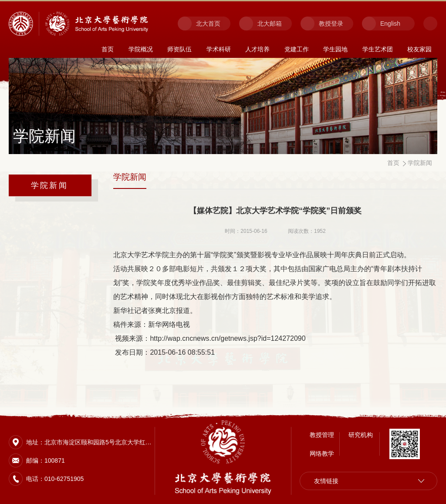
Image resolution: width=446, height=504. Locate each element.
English (390, 24)
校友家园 (419, 49)
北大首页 (208, 24)
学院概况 (141, 49)
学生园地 (335, 49)
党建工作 (297, 49)
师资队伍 (179, 49)
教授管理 (322, 430)
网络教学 (322, 449)
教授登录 (331, 24)
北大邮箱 (270, 24)
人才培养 (257, 49)
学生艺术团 (378, 49)
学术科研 (219, 49)
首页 (108, 49)
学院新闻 (49, 185)
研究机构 (361, 430)
